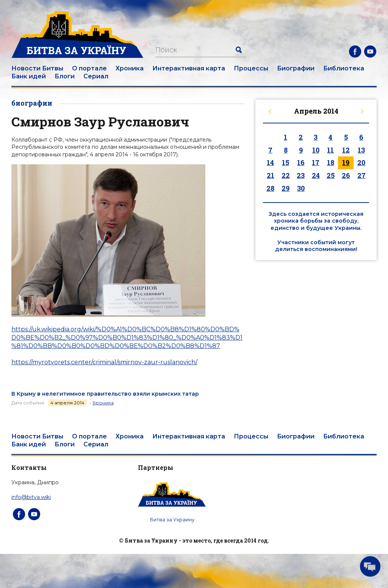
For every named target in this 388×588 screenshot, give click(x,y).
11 (330, 150)
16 (301, 162)
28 (270, 188)
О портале (89, 68)
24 (316, 175)
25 (331, 175)
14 (270, 162)
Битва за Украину (172, 519)
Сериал (96, 76)
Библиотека (344, 68)
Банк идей (29, 76)
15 (286, 162)
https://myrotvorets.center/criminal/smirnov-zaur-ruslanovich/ (104, 362)
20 (361, 162)
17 (316, 162)
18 (331, 162)
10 (316, 150)
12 (346, 150)
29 (286, 188)
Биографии (296, 68)
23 (301, 175)
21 (271, 175)
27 (361, 175)
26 (346, 175)
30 (301, 188)
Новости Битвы (37, 68)
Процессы (251, 68)
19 (346, 162)
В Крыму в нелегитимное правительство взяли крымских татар (105, 394)
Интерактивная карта (189, 68)
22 (286, 175)
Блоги (65, 76)
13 (361, 150)
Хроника (130, 68)
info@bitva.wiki (31, 497)
